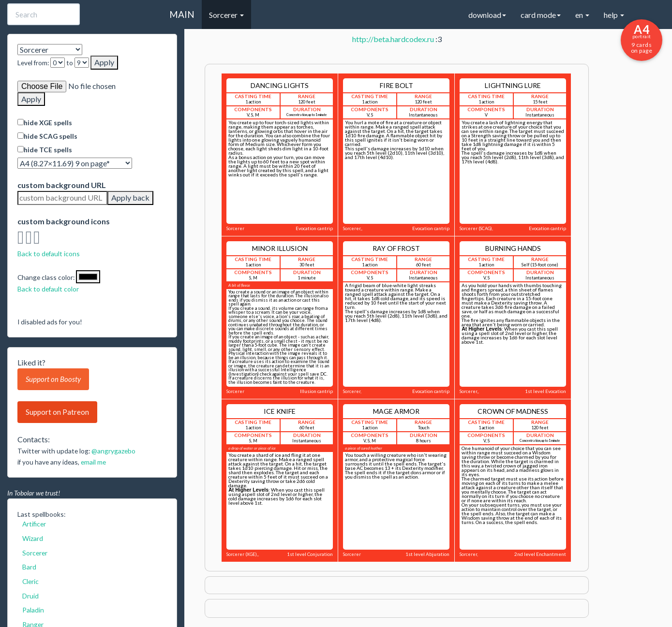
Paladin (33, 610)
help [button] (614, 15)
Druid (30, 596)
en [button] (582, 15)
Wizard (33, 538)
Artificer (34, 524)
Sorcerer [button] (226, 15)
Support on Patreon (57, 412)
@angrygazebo (113, 451)
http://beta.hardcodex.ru (393, 39)
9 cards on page (642, 38)
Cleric (30, 581)
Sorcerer (35, 553)
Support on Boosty (53, 379)
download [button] (487, 15)
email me (93, 462)
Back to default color (48, 289)
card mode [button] (541, 15)
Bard (29, 567)
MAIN (182, 14)
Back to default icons (49, 254)
